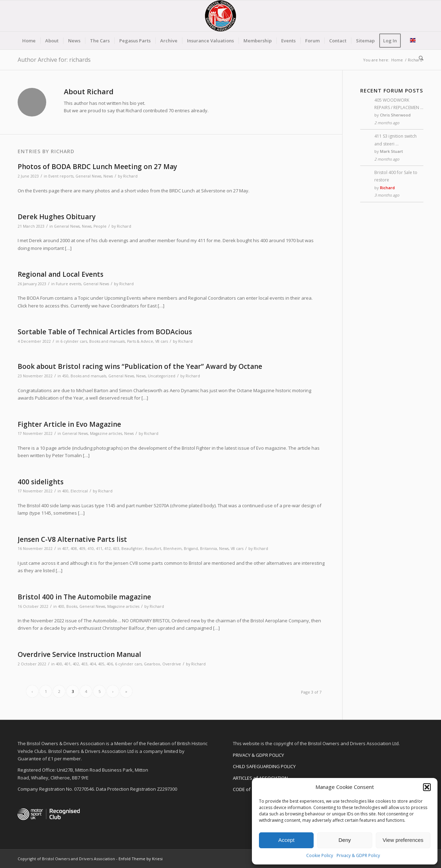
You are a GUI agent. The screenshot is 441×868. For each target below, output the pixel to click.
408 (74, 549)
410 (91, 549)
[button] (427, 787)
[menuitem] (29, 41)
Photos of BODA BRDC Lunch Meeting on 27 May (97, 167)
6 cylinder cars (74, 341)
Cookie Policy (320, 855)
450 (65, 376)
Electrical (79, 491)
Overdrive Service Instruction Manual (79, 654)
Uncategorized (162, 376)
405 (101, 664)
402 (76, 664)
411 (99, 549)
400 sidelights (41, 482)
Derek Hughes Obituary (57, 217)
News (108, 176)
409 (82, 549)
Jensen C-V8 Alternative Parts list (72, 539)
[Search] (419, 58)
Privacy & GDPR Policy (358, 855)
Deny (345, 840)
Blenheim (173, 549)
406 (110, 664)
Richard (130, 176)
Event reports (61, 176)
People (100, 226)
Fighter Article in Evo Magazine (69, 424)
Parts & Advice (140, 341)
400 (65, 491)
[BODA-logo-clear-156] (220, 16)
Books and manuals (107, 341)
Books (72, 606)
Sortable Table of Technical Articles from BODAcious (105, 332)
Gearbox (152, 664)
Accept (286, 840)
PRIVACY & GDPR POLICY (258, 755)
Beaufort (153, 549)
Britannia (209, 549)
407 (65, 549)
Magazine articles (106, 433)
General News (88, 176)
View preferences (403, 840)
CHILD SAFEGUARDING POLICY (264, 766)
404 (93, 664)
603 (116, 549)
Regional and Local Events (61, 274)
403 (84, 664)
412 (108, 549)
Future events (68, 284)
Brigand (191, 549)
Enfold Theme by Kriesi (141, 859)
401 (67, 664)
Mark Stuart (391, 151)
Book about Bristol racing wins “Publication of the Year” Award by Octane (140, 366)
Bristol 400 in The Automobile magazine (84, 597)
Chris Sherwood (395, 115)
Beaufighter (132, 549)
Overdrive (172, 664)
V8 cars (162, 341)
